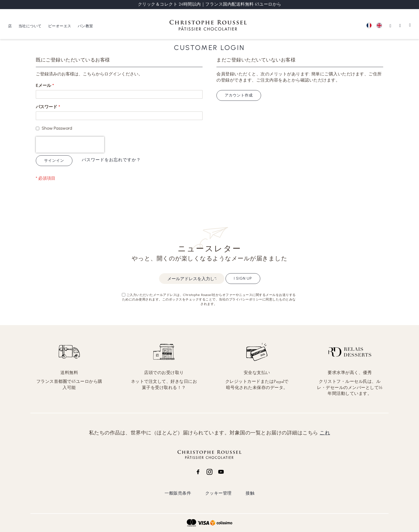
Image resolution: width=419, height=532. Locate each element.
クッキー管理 (218, 493)
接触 (250, 493)
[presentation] (70, 145)
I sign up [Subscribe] (243, 278)
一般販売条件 (178, 493)
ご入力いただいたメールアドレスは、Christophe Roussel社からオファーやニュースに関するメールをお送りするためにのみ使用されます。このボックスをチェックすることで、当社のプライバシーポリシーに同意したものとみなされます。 (209, 299)
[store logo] (208, 26)
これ (325, 433)
